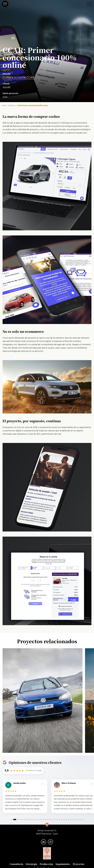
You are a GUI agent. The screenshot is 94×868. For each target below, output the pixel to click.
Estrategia (31, 864)
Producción (46, 864)
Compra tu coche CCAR (18, 78)
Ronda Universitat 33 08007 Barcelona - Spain (47, 832)
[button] (91, 694)
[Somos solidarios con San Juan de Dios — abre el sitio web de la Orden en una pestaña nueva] (47, 853)
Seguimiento (63, 864)
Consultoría (16, 864)
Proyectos (79, 864)
